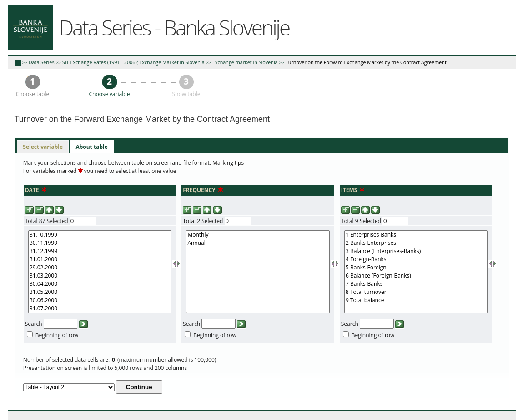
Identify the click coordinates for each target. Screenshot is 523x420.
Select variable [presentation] (43, 147)
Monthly (258, 235)
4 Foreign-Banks (416, 259)
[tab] (43, 147)
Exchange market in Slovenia (245, 62)
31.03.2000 (100, 276)
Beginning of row (57, 335)
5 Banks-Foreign (416, 268)
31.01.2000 (100, 259)
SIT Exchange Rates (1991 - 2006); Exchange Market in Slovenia (133, 62)
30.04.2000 (100, 284)
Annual (258, 243)
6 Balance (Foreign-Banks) (416, 276)
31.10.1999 (100, 235)
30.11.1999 (100, 243)
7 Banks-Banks (416, 284)
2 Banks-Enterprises (416, 243)
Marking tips (228, 163)
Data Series (42, 62)
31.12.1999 (100, 251)
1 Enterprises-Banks (416, 235)
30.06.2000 (100, 300)
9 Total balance (416, 300)
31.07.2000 (100, 309)
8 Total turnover (416, 292)
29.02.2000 (100, 268)
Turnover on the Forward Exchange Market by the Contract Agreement (366, 62)
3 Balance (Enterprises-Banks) (416, 251)
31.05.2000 (100, 292)
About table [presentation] (91, 147)
